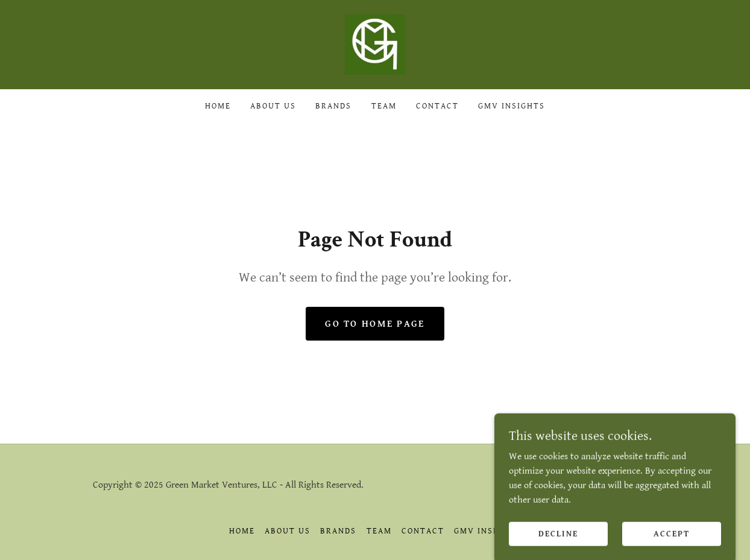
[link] (375, 44)
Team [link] (384, 106)
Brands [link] (333, 106)
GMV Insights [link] (512, 106)
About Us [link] (273, 106)
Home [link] (218, 106)
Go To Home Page (375, 324)
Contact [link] (437, 106)
